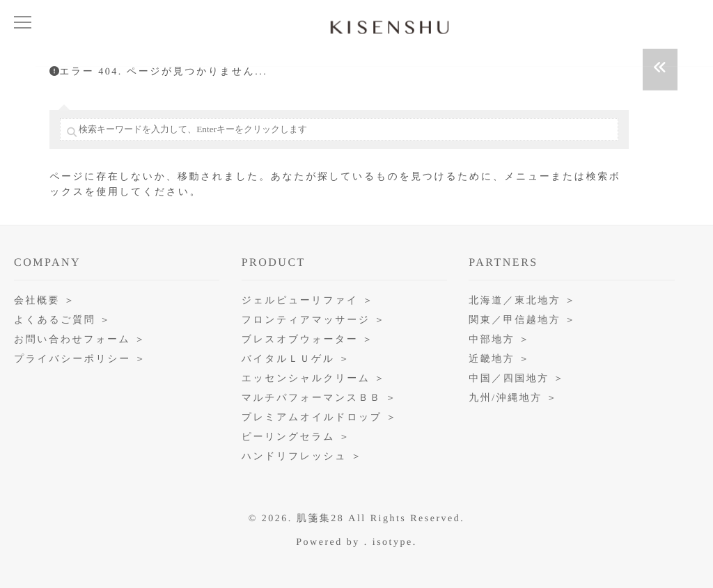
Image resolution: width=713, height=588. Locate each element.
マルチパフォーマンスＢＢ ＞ (319, 398)
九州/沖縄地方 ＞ (513, 398)
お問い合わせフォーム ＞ (80, 340)
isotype (393, 542)
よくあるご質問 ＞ (63, 320)
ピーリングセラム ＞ (296, 437)
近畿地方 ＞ (500, 359)
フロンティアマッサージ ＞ (314, 320)
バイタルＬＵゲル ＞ (296, 359)
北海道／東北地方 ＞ (523, 301)
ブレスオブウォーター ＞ (308, 340)
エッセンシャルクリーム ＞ (314, 379)
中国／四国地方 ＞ (517, 379)
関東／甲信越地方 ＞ (523, 320)
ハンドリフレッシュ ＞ (302, 457)
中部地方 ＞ (500, 340)
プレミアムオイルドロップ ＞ (320, 418)
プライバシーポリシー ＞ (80, 359)
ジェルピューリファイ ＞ (308, 301)
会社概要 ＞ (45, 301)
